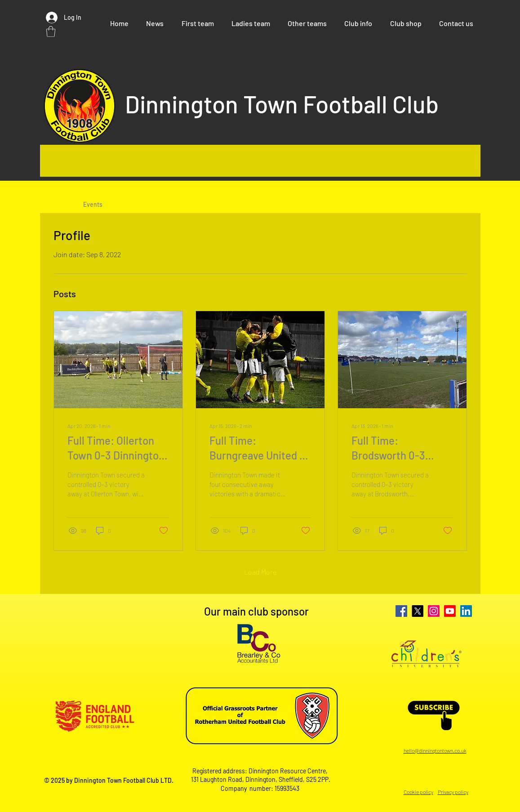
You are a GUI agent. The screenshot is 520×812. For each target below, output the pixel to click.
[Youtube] (450, 611)
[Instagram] (434, 611)
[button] (51, 31)
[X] (418, 611)
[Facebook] (401, 611)
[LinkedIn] (466, 611)
